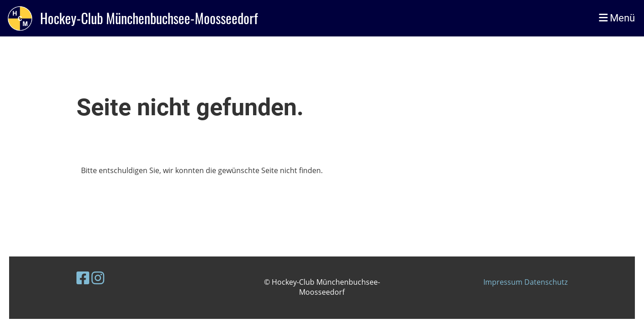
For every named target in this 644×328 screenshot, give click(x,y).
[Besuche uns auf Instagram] (98, 278)
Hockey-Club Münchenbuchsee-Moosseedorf (149, 18)
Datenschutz (546, 282)
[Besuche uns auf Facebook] (83, 278)
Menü (617, 18)
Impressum (504, 282)
